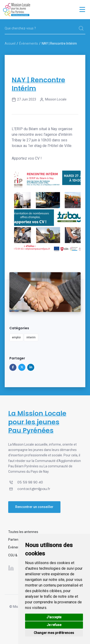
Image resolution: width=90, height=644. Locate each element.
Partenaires (17, 540)
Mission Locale (53, 100)
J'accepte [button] (54, 617)
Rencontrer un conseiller (34, 507)
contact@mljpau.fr (34, 489)
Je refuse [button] (54, 625)
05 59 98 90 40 (30, 482)
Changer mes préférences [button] (54, 633)
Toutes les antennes (23, 532)
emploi (16, 337)
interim (31, 337)
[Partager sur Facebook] (13, 367)
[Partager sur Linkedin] (31, 367)
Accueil (10, 43)
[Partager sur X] (22, 367)
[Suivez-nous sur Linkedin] (11, 568)
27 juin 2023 (24, 100)
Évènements (29, 43)
